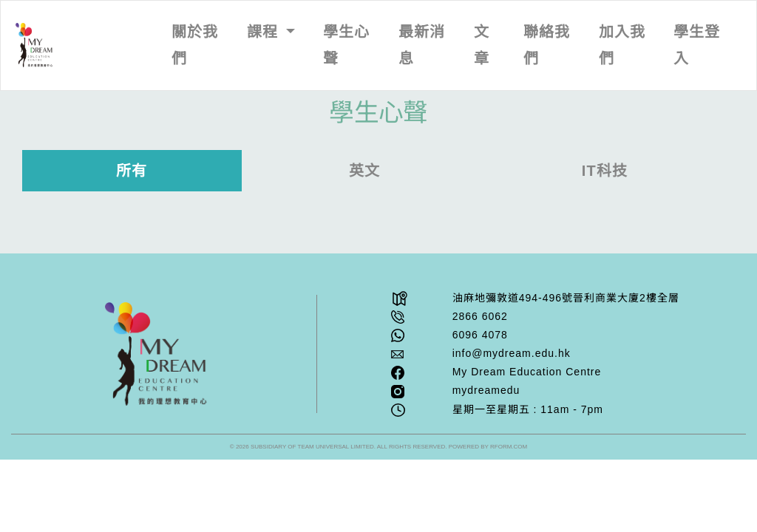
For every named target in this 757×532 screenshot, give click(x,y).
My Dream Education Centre (527, 372)
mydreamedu (486, 390)
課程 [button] (265, 32)
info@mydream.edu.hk (512, 353)
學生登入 (697, 45)
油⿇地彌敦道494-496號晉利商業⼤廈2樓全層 (566, 298)
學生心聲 (346, 45)
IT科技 (605, 171)
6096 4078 (480, 335)
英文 (364, 171)
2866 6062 (480, 316)
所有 (132, 171)
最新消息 (422, 45)
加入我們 (622, 45)
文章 (482, 45)
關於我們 (195, 45)
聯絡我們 (547, 45)
